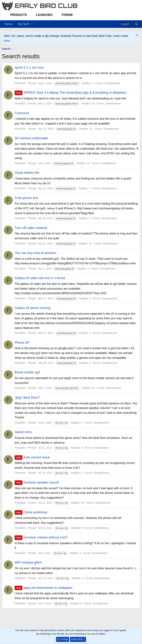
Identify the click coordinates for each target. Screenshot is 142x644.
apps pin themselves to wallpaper (44, 588)
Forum (67, 15)
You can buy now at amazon (35, 253)
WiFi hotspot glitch (28, 562)
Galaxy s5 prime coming (32, 308)
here (7, 41)
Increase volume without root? (41, 537)
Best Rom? (27, 398)
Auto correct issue (32, 457)
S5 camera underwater (31, 138)
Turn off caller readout (31, 228)
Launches (44, 15)
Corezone (22, 113)
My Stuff (23, 24)
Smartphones (112, 83)
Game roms (23, 432)
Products (18, 15)
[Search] (136, 24)
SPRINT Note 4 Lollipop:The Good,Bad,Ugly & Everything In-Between (70, 93)
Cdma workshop (31, 512)
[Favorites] (118, 22)
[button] (32, 24)
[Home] (114, 22)
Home (9, 24)
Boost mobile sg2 (27, 372)
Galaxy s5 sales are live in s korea (40, 278)
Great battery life (27, 173)
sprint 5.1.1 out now (29, 68)
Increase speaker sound (37, 482)
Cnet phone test (26, 198)
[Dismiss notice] (137, 36)
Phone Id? (22, 343)
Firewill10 (20, 83)
